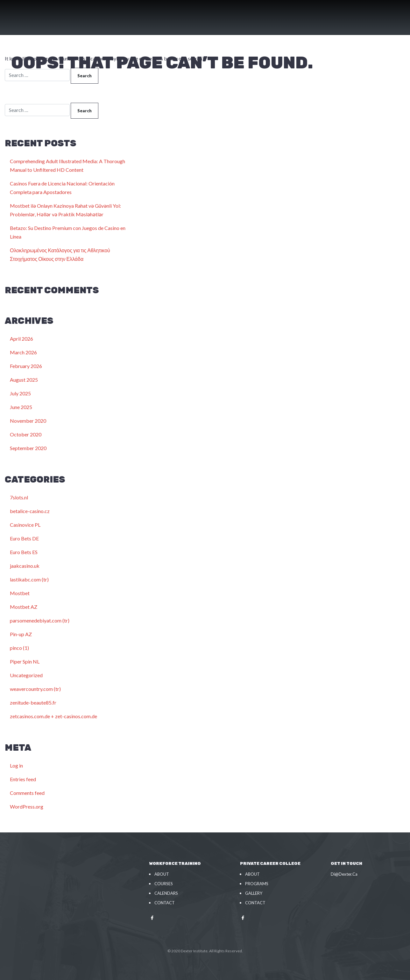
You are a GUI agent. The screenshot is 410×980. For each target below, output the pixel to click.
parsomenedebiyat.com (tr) (40, 620)
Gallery (254, 893)
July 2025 (20, 393)
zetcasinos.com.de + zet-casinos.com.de (53, 716)
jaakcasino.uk (25, 566)
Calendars (166, 893)
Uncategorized (26, 675)
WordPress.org (27, 806)
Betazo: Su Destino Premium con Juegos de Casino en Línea (68, 232)
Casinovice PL (25, 525)
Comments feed (27, 793)
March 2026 (23, 352)
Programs (257, 884)
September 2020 (28, 448)
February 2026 (26, 366)
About (162, 874)
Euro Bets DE (24, 538)
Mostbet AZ (24, 607)
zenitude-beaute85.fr (33, 702)
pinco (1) (19, 648)
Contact (165, 903)
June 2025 (21, 407)
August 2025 (24, 380)
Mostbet (20, 593)
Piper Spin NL (25, 661)
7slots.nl (19, 497)
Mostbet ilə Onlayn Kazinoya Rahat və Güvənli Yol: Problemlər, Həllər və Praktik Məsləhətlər (65, 210)
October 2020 (26, 434)
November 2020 (28, 421)
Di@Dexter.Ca (344, 874)
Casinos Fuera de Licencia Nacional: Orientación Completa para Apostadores (62, 188)
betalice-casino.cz (30, 511)
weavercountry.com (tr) (35, 689)
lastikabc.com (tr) (29, 579)
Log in (16, 765)
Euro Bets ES (24, 552)
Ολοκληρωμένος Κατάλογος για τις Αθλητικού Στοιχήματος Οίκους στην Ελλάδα (60, 254)
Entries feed (23, 779)
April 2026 (21, 339)
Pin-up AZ (21, 634)
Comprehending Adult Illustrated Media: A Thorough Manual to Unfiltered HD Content (67, 165)
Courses (164, 884)
